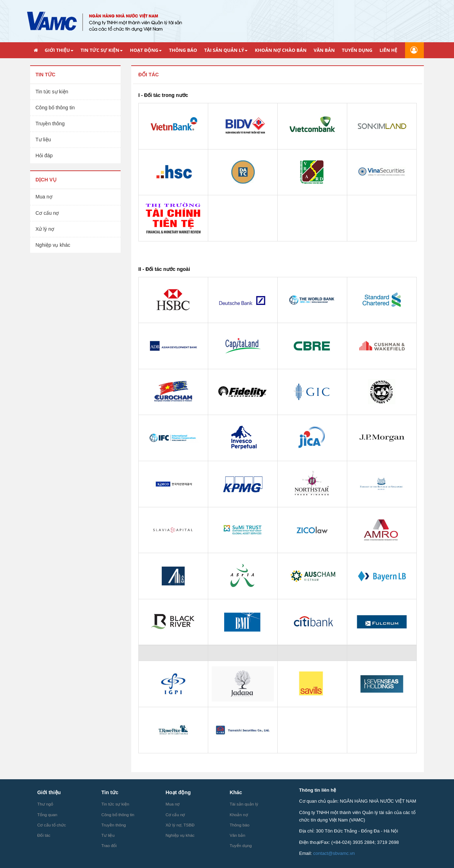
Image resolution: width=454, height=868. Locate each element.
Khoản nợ (239, 815)
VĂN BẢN (324, 50)
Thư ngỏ (45, 804)
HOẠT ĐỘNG (146, 50)
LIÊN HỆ (388, 50)
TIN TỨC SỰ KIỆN (102, 50)
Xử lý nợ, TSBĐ (180, 825)
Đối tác (149, 75)
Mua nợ (44, 197)
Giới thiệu (49, 792)
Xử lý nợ (45, 229)
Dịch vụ (46, 180)
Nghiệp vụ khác (53, 245)
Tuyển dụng (240, 845)
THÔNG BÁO (183, 50)
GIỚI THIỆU (59, 50)
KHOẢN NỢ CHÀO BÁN (281, 50)
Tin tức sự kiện (52, 92)
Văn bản (237, 835)
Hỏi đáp (44, 155)
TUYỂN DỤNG (357, 50)
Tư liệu (43, 140)
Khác (236, 792)
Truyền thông (50, 124)
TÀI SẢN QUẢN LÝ (226, 50)
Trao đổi (109, 845)
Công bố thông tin (55, 108)
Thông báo (239, 825)
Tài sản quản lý (244, 804)
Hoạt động (178, 792)
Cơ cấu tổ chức (52, 825)
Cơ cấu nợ (47, 213)
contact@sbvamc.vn (334, 853)
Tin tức (45, 75)
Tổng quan (47, 815)
